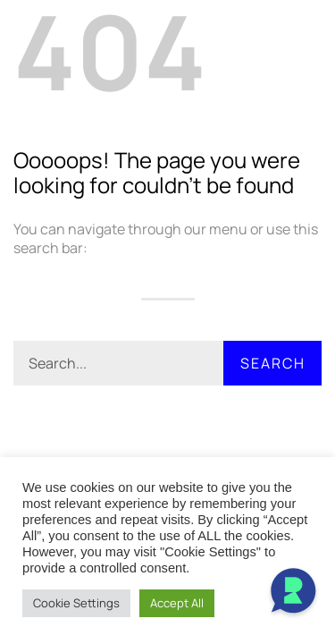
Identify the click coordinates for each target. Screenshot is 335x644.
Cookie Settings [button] (76, 603)
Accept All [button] (177, 603)
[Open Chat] (293, 593)
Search (273, 363)
